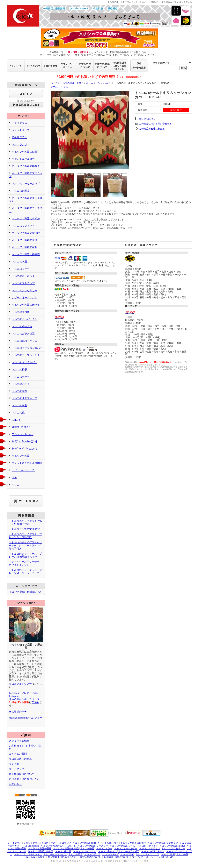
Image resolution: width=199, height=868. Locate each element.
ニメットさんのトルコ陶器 (27, 463)
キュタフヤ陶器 (21, 456)
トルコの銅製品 (21, 191)
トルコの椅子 (19, 370)
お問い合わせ (166, 857)
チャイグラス (19, 123)
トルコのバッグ (21, 384)
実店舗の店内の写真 (20, 759)
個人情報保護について (22, 774)
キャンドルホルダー (23, 159)
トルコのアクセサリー (25, 290)
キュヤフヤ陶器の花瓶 (25, 247)
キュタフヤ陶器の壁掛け (26, 233)
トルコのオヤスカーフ (25, 398)
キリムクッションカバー (99, 83)
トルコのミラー (21, 269)
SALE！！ (18, 420)
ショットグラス (21, 130)
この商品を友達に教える (152, 129)
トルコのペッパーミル (25, 319)
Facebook (14, 693)
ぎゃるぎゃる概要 (19, 741)
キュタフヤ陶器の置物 (25, 240)
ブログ (25, 693)
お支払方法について (90, 857)
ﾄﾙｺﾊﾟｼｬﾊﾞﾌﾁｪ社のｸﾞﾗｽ (25, 449)
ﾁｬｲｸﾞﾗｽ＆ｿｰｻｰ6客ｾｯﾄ (25, 442)
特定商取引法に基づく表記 (24, 779)
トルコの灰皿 (19, 262)
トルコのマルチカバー (25, 362)
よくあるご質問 (18, 754)
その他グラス (19, 137)
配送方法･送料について (116, 857)
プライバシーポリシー (144, 857)
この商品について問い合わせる (155, 124)
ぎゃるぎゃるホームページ (24, 699)
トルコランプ (19, 145)
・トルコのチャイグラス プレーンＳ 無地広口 (25, 536)
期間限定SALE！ (21, 427)
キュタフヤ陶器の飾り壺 (26, 254)
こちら (36, 702)
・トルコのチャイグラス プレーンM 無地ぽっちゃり (25, 555)
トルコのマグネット (23, 226)
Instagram (14, 696)
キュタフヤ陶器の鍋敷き (26, 166)
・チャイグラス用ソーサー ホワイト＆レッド (25, 563)
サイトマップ (17, 769)
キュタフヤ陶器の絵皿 (25, 152)
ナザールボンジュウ (23, 470)
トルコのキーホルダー (25, 276)
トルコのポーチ (21, 377)
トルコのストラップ (23, 283)
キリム (16, 485)
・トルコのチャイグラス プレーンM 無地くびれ (26, 523)
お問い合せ (15, 784)
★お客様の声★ (18, 712)
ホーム (54, 83)
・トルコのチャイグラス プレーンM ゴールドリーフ (25, 571)
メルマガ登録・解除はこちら (26, 592)
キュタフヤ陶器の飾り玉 (26, 305)
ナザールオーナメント (25, 297)
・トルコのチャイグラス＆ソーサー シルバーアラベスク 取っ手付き (27, 546)
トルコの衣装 (19, 405)
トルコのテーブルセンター (27, 355)
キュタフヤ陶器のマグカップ (163, 843)
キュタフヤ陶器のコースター (93, 846)
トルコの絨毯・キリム (25, 341)
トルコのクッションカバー (27, 348)
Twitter (36, 693)
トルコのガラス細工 (23, 334)
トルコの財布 (19, 391)
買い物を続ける (147, 119)
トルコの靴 (18, 413)
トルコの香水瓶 (21, 312)
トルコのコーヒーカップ (26, 184)
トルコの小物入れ (22, 326)
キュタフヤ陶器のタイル (26, 218)
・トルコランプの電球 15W (24, 529)
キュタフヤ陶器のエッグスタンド (26, 200)
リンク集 (14, 764)
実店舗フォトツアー (20, 684)
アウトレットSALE (23, 434)
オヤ (14, 477)
